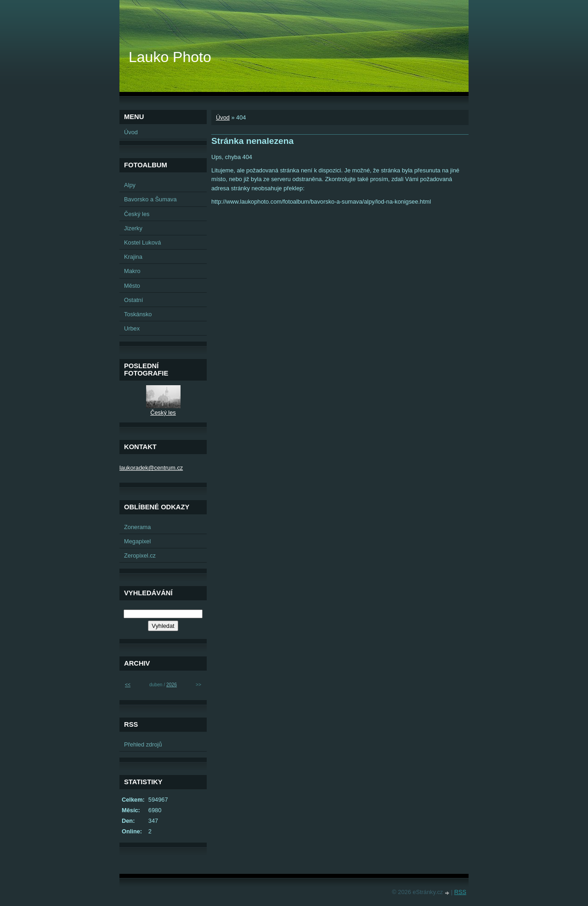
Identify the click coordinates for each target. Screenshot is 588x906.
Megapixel (137, 541)
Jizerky (133, 228)
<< (128, 685)
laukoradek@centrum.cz (151, 468)
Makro (132, 271)
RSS (460, 892)
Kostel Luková (142, 242)
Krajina (133, 257)
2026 (172, 685)
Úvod (223, 117)
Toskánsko (138, 314)
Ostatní (133, 300)
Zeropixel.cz (140, 556)
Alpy (130, 185)
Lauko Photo (170, 57)
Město (132, 286)
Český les (137, 214)
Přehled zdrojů (143, 744)
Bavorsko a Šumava (150, 199)
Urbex (132, 328)
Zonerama (137, 527)
